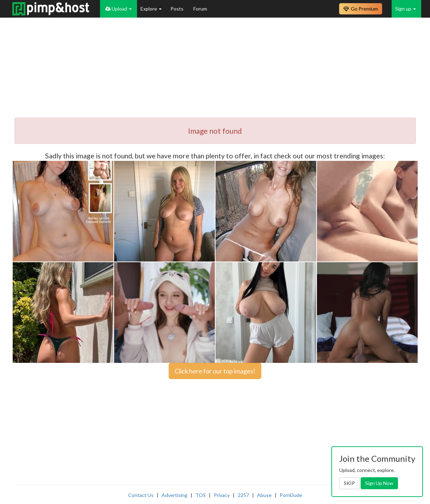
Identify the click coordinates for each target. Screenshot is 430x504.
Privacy (222, 495)
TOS (201, 495)
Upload (119, 9)
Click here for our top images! (215, 371)
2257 (243, 495)
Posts (177, 9)
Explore (151, 9)
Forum (200, 9)
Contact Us (141, 495)
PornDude (291, 495)
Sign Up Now (379, 483)
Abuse (264, 495)
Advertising (175, 495)
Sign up (406, 9)
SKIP (349, 483)
